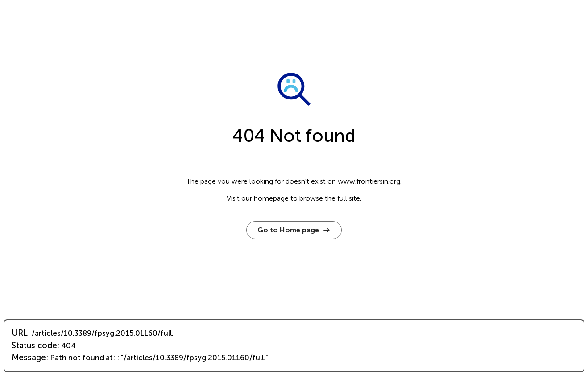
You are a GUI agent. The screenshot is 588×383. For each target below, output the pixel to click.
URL (20, 333)
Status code (34, 346)
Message (29, 358)
